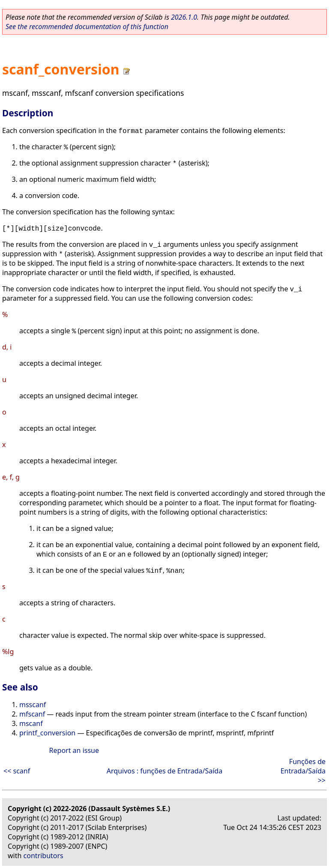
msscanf (33, 705)
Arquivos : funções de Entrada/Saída (164, 771)
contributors (43, 856)
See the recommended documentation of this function (87, 27)
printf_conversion (47, 733)
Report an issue (74, 750)
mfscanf (32, 714)
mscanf (31, 723)
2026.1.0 (184, 17)
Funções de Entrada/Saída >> (303, 771)
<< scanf (17, 771)
